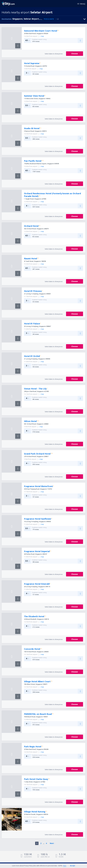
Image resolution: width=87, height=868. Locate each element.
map (42, 36)
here (65, 866)
